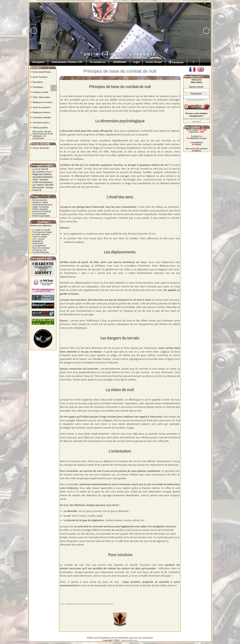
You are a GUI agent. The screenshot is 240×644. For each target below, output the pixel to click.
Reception (39, 62)
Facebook (176, 62)
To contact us (98, 62)
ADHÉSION (120, 62)
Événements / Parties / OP (67, 62)
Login (136, 62)
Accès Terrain (154, 62)
